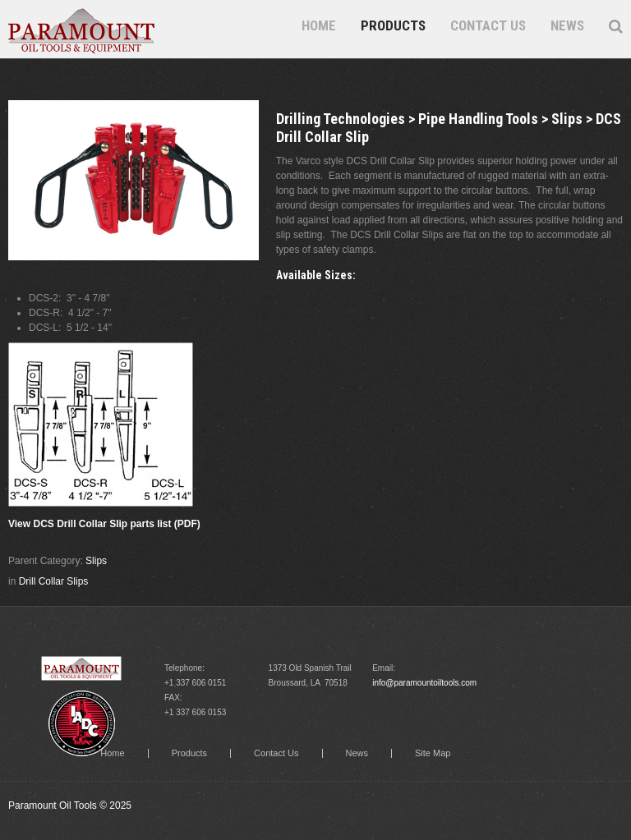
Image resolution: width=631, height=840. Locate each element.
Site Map (433, 753)
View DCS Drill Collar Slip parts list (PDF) (104, 524)
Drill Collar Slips (54, 581)
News (567, 25)
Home (319, 25)
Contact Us (488, 25)
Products (393, 25)
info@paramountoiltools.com (424, 683)
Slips (96, 561)
